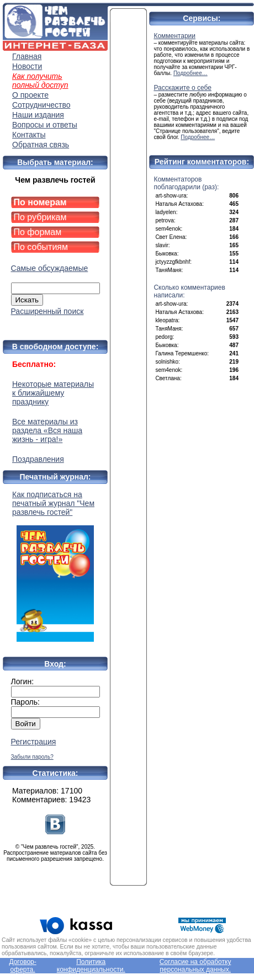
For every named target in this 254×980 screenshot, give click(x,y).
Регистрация (34, 742)
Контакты (29, 135)
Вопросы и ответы (45, 125)
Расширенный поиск (47, 311)
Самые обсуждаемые (50, 268)
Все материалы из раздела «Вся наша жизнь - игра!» (47, 430)
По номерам (40, 202)
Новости (27, 66)
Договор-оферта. (22, 966)
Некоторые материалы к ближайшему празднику (53, 393)
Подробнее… (190, 73)
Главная (27, 56)
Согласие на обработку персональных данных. (195, 966)
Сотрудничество (41, 105)
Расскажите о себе (182, 88)
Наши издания (38, 115)
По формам (38, 232)
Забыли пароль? (32, 757)
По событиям (41, 247)
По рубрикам (40, 217)
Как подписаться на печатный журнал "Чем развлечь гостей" (55, 566)
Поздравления (38, 459)
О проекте (30, 95)
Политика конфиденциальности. (91, 966)
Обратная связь (41, 145)
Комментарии (174, 36)
